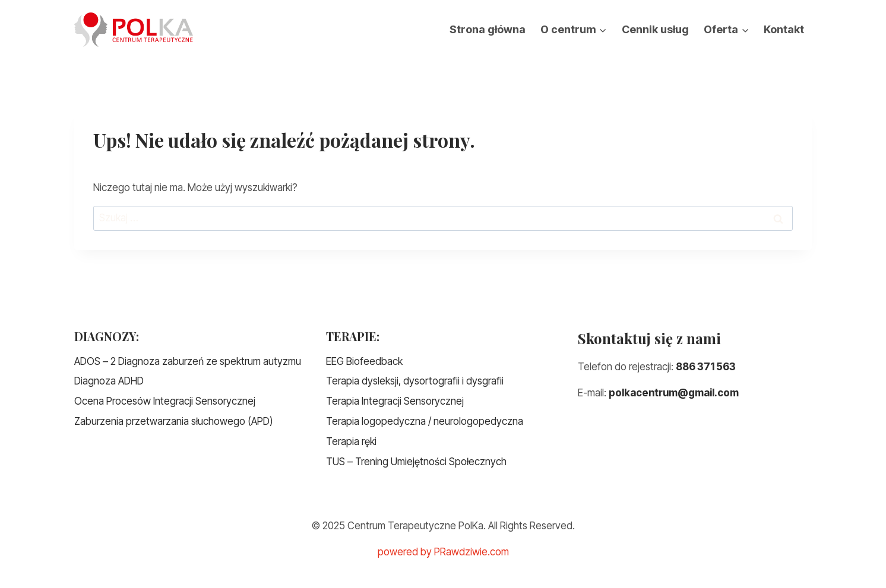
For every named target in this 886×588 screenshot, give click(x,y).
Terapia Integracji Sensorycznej (395, 401)
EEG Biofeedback (364, 361)
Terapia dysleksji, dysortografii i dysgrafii (415, 381)
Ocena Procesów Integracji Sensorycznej (165, 401)
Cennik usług (655, 29)
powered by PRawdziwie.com (443, 552)
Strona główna (488, 29)
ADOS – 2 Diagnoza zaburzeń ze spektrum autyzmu (188, 361)
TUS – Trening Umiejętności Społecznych (416, 462)
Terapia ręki (351, 441)
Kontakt (784, 29)
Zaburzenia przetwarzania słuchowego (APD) (174, 421)
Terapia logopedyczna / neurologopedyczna (425, 421)
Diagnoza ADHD (109, 381)
